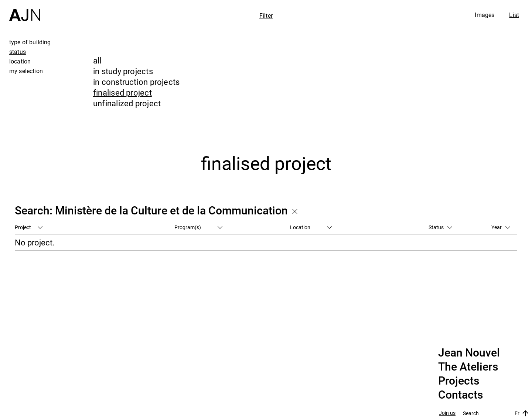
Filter (266, 16)
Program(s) (198, 227)
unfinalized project (127, 103)
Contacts (461, 395)
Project (29, 227)
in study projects (123, 71)
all (97, 60)
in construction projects (136, 82)
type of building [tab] (30, 42)
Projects (459, 381)
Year (501, 227)
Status (440, 227)
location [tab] (20, 61)
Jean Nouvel (469, 353)
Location (311, 227)
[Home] (25, 11)
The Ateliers (468, 367)
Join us (447, 413)
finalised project (122, 92)
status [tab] (18, 52)
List (514, 15)
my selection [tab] (26, 71)
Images (485, 15)
